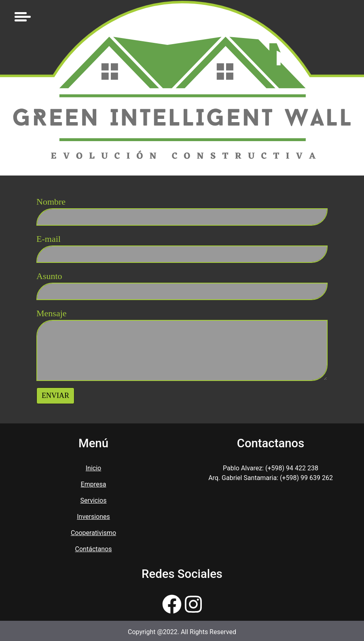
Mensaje (52, 313)
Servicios (94, 500)
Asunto (49, 276)
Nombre (51, 202)
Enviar (55, 396)
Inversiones (93, 517)
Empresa (94, 484)
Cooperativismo (93, 533)
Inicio (93, 468)
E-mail (49, 239)
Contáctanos (94, 549)
